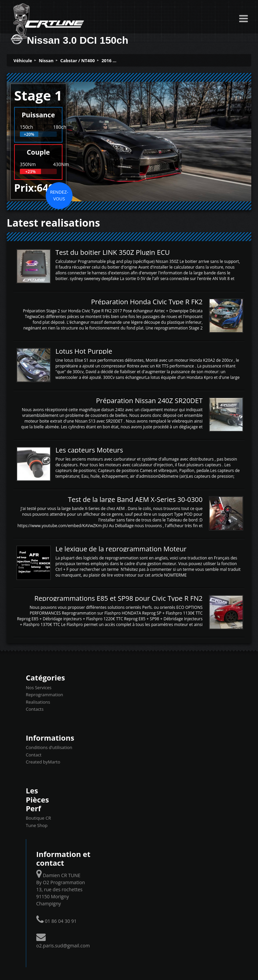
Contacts (35, 709)
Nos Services (39, 688)
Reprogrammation (45, 695)
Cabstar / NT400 (77, 61)
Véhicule (23, 61)
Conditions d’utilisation (49, 747)
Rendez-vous (59, 195)
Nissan (46, 61)
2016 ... (109, 61)
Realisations (38, 702)
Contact (34, 755)
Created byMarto (43, 762)
